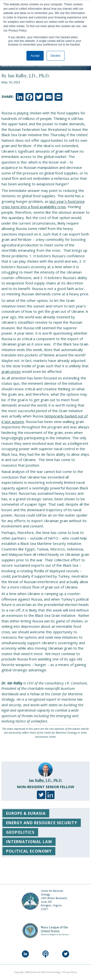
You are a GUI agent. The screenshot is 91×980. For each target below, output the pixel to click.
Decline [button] (56, 56)
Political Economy (29, 851)
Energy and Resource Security (42, 823)
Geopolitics (20, 832)
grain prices (11, 371)
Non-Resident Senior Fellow (46, 787)
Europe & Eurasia (26, 813)
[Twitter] (66, 954)
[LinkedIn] (25, 954)
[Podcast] (45, 954)
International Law (29, 842)
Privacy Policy (70, 972)
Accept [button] (35, 56)
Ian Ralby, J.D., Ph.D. (46, 780)
